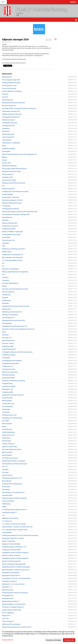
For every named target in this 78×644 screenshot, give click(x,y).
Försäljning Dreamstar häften (11, 363)
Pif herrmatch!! (6, 487)
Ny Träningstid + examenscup (11, 197)
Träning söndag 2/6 (8, 621)
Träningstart (6, 243)
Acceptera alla (69, 640)
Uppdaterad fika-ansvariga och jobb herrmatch (16, 306)
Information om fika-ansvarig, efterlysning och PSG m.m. (18, 329)
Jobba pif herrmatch (8, 501)
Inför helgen (6, 421)
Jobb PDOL (5, 277)
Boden (4, 146)
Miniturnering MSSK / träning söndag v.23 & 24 (16, 570)
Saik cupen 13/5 (7, 338)
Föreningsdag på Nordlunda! (10, 209)
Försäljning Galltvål (8, 392)
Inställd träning (6, 300)
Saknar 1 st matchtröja (9, 541)
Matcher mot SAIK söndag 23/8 (11, 561)
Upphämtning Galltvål (8, 378)
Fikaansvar (5, 94)
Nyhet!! (4, 426)
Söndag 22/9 (6, 131)
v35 (3, 266)
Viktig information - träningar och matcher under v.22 (17, 527)
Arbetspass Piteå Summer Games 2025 (13, 103)
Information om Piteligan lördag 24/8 (13, 607)
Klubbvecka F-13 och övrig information (13, 584)
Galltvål (4, 507)
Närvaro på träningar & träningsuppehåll (14, 564)
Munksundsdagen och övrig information (14, 604)
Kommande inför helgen (9, 180)
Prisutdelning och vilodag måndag (12, 418)
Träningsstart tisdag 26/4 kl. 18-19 (12, 478)
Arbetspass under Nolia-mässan (12, 171)
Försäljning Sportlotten (9, 229)
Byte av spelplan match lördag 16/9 (12, 257)
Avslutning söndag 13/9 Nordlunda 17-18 (14, 547)
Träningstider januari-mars (10, 123)
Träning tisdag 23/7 (8, 174)
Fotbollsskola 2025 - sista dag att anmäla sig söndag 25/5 (19, 108)
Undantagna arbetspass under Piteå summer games (17, 352)
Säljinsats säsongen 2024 (15, 40)
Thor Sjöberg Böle (7, 406)
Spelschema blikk (7, 398)
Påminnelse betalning (8, 375)
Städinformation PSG (8, 435)
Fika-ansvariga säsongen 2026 (11, 80)
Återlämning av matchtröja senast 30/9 (13, 249)
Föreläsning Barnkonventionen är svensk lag (15, 593)
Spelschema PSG (7, 429)
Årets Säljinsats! (7, 481)
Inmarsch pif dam (7, 475)
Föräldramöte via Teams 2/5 (10, 226)
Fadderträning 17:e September (11, 143)
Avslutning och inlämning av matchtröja (14, 381)
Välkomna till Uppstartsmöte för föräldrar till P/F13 (17, 627)
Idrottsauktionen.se (8, 596)
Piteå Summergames (8, 292)
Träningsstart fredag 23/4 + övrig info (13, 538)
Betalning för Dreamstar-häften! (11, 544)
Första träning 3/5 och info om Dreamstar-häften (16, 578)
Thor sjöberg (6, 412)
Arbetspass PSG (7, 77)
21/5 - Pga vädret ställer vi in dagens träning (15, 530)
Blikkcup (5, 157)
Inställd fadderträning (8, 432)
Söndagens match (7, 177)
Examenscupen (6, 309)
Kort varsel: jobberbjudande (10, 283)
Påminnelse (5, 303)
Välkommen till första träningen (11, 624)
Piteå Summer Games (8, 120)
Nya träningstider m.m (8, 318)
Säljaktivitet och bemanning (10, 518)
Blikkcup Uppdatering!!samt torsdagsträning (15, 272)
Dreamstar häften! (7, 495)
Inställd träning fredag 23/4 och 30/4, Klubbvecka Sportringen (20, 535)
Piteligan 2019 (6, 616)
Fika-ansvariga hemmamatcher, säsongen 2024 (16, 214)
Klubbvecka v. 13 (7, 587)
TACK (4, 246)
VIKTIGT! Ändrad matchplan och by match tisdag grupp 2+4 (19, 154)
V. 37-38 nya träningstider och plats (12, 260)
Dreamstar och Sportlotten (10, 315)
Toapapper (5, 469)
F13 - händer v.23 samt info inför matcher (14, 524)
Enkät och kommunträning (10, 372)
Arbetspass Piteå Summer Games (12, 203)
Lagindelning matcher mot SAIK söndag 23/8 (15, 558)
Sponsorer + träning (8, 343)
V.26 (3, 515)
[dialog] (39, 636)
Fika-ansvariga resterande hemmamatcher (14, 169)
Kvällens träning (7, 252)
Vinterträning (6, 128)
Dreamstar (5, 298)
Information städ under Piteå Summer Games (15, 289)
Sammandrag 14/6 (7, 100)
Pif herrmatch (6, 490)
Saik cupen (5, 472)
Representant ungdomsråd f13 (11, 575)
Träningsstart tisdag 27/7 (9, 512)
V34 (3, 275)
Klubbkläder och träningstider (11, 573)
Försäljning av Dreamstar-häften (11, 550)
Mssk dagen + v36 (7, 389)
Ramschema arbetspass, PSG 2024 (12, 200)
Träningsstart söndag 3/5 (9, 581)
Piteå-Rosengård (7, 401)
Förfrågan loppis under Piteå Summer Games (15, 192)
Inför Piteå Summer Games (10, 458)
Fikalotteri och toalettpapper (10, 269)
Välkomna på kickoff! (8, 341)
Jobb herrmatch (7, 140)
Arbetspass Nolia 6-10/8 (9, 415)
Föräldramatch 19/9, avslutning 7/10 (13, 255)
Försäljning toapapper (9, 149)
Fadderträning (6, 295)
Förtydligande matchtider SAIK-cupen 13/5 (14, 326)
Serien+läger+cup (7, 217)
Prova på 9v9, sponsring (9, 88)
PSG (3, 186)
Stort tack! (5, 97)
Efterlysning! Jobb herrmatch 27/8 (12, 312)
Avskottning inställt (8, 346)
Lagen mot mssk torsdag (9, 447)
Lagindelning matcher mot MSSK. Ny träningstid (16, 567)
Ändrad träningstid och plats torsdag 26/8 (14, 498)
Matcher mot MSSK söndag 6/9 (11, 555)
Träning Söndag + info (9, 240)
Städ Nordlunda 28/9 (8, 134)
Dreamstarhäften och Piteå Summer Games (15, 464)
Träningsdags (6, 409)
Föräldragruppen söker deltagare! (12, 361)
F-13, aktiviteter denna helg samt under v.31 (15, 510)
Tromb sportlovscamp (9, 369)
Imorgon (5, 160)
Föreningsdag (6, 206)
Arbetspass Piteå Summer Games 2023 (13, 320)
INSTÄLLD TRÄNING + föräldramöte (12, 232)
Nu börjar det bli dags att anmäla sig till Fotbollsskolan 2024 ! (20, 212)
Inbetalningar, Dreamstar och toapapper (14, 461)
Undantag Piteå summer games (11, 83)
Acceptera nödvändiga (53, 640)
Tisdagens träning (7, 384)
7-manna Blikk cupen (8, 404)
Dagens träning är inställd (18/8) (11, 610)
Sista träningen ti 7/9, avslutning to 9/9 (13, 492)
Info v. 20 (5, 467)
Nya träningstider (7, 455)
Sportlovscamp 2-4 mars (9, 86)
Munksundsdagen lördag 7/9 (11, 601)
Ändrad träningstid (8, 194)
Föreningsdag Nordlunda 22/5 (11, 117)
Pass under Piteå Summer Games (12, 449)
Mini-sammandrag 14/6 (9, 106)
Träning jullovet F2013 (8, 126)
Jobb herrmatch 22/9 (8, 137)
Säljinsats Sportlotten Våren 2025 (12, 114)
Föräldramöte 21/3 (7, 366)
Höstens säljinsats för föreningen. (12, 91)
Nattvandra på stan (8, 590)
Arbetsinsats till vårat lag (9, 166)
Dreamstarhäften (7, 323)
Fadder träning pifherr (8, 189)
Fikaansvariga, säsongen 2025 (11, 111)
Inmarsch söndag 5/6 (8, 444)
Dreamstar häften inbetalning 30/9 (12, 484)
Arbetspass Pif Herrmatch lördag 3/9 (13, 395)
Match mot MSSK (7, 452)
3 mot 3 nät (5, 618)
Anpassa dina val (7, 640)
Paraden (4, 286)
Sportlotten (5, 220)
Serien (4, 332)
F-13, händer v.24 (7, 521)
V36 (3, 263)
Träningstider (6, 358)
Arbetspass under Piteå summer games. (14, 183)
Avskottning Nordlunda (9, 349)
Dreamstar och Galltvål (9, 386)
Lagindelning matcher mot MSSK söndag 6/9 (15, 553)
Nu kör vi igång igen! (8, 613)
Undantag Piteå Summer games (11, 235)
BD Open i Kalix (6, 163)
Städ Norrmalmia (7, 424)
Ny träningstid (6, 151)
